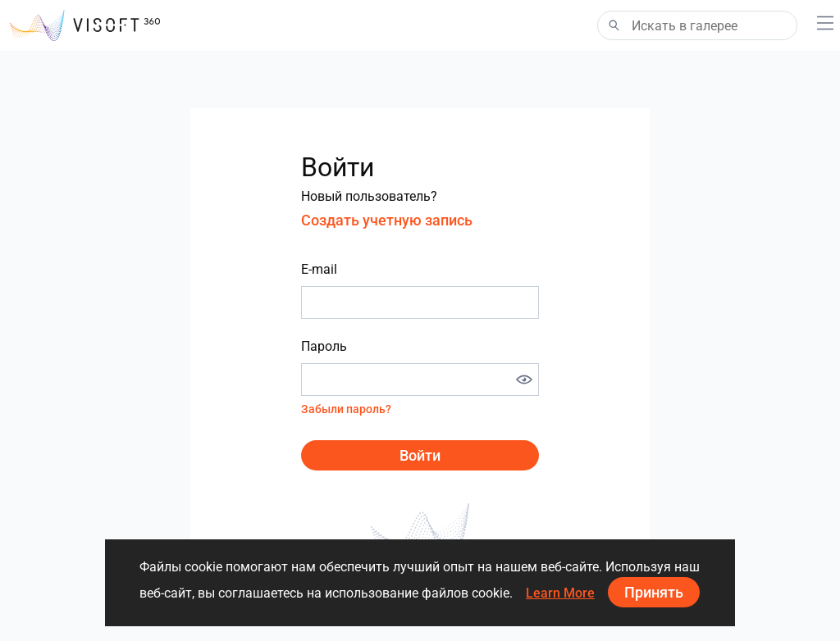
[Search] (697, 25)
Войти (420, 455)
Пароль (324, 346)
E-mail (319, 269)
